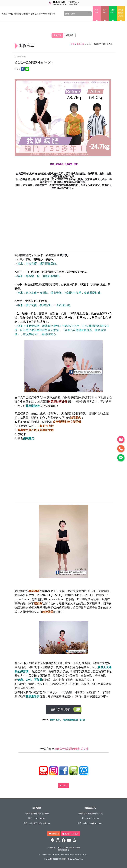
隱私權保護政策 (64, 850)
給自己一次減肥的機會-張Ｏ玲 (71, 749)
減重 (52, 164)
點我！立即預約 (70, 834)
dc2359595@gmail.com (40, 823)
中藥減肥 (31, 301)
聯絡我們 (54, 834)
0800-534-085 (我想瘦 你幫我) (69, 848)
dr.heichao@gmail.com (93, 823)
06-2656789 (93, 818)
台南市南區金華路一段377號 (90, 814)
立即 (105, 11)
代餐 (64, 313)
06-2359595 (40, 818)
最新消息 (18, 14)
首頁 (73, 44)
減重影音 (70, 35)
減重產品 (59, 164)
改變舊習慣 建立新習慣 (67, 422)
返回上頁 (64, 785)
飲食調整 (68, 164)
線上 (97, 11)
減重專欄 (43, 14)
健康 (113, 11)
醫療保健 (52, 14)
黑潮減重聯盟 (7, 14)
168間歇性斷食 (79, 313)
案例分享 (26, 14)
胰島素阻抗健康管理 (121, 13)
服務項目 (35, 14)
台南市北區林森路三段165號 (37, 814)
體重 (76, 164)
